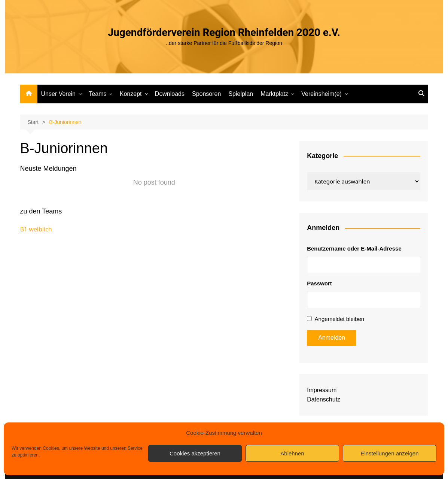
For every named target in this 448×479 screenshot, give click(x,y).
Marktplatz (274, 94)
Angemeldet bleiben (340, 319)
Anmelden (332, 338)
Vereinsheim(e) (321, 94)
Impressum (322, 390)
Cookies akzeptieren (195, 453)
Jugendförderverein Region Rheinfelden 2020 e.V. (224, 32)
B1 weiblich (36, 229)
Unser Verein (59, 94)
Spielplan (241, 94)
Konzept (131, 94)
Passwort (319, 283)
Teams (97, 94)
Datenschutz (324, 399)
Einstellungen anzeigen (389, 453)
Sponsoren (206, 94)
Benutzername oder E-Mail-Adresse (354, 248)
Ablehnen (292, 453)
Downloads (170, 94)
